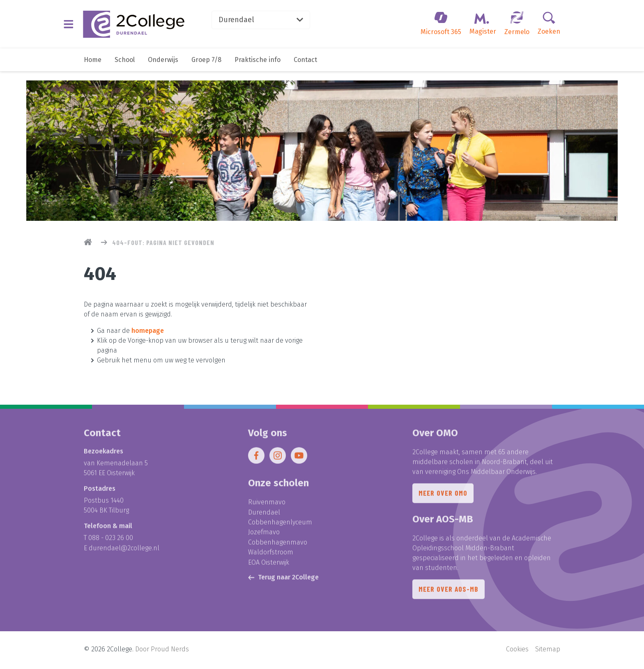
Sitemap (548, 651)
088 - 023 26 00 (111, 541)
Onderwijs (163, 69)
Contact (305, 69)
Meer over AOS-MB (449, 594)
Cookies (517, 651)
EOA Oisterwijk (269, 565)
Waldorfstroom (271, 555)
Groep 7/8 (206, 69)
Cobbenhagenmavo (278, 545)
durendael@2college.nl (124, 551)
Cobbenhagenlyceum (280, 525)
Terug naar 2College (283, 579)
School (125, 69)
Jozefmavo (264, 535)
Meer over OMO (443, 497)
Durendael (275, 23)
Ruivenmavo (267, 505)
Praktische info (258, 69)
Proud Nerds (170, 651)
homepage (148, 331)
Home (93, 69)
